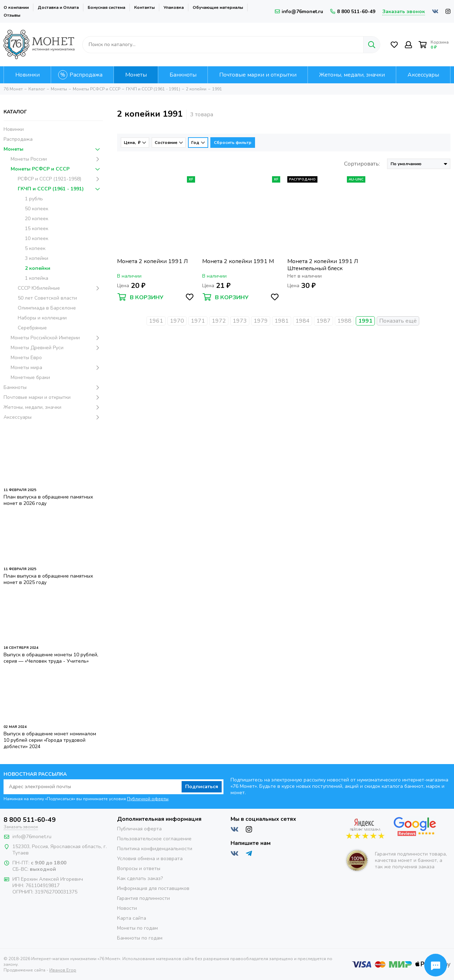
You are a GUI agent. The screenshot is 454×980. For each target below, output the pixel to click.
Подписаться (202, 787)
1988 (344, 321)
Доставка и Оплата (58, 7)
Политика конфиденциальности (155, 849)
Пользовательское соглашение (154, 839)
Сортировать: (362, 164)
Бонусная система (106, 7)
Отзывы (12, 15)
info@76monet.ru (299, 12)
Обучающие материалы (218, 7)
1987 (323, 321)
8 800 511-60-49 (353, 12)
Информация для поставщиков (153, 888)
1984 (303, 321)
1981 (282, 321)
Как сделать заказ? (140, 878)
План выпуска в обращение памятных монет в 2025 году (48, 579)
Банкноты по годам (140, 938)
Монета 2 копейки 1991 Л (152, 261)
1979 (261, 321)
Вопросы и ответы (139, 868)
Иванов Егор (63, 970)
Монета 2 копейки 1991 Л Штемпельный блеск (323, 265)
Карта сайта (132, 918)
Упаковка (174, 7)
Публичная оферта (139, 829)
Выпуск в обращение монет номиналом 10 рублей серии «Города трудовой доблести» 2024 (50, 740)
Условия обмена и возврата (150, 859)
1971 (198, 321)
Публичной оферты (148, 799)
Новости (127, 908)
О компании (16, 7)
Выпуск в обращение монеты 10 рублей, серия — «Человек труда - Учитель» (51, 658)
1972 (219, 321)
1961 (156, 321)
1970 (177, 321)
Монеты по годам (137, 928)
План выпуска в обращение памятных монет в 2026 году (48, 500)
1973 (240, 321)
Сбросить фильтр (233, 143)
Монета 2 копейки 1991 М (238, 261)
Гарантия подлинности (143, 898)
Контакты (144, 7)
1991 (365, 321)
